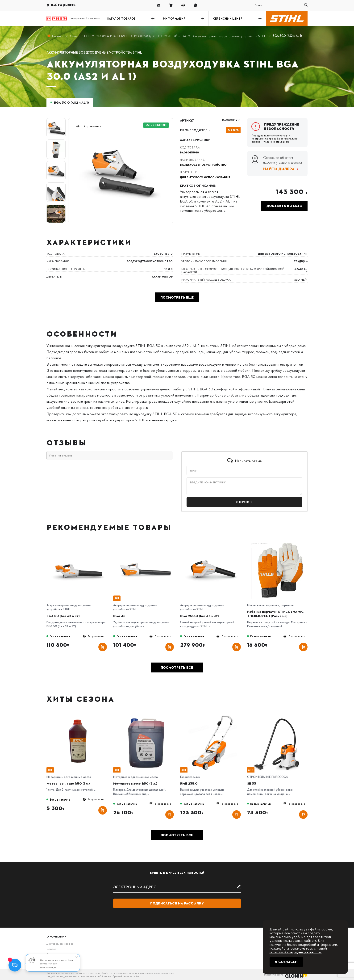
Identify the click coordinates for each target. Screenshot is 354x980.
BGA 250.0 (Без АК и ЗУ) (200, 616)
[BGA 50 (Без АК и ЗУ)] (79, 545)
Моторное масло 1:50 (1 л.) (68, 783)
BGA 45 (119, 616)
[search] (281, 5)
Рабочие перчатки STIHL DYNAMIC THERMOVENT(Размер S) (275, 613)
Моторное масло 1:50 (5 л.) (135, 783)
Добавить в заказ (284, 206)
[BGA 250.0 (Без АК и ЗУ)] (213, 545)
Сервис (51, 949)
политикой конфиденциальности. (296, 952)
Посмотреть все (177, 667)
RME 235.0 (189, 783)
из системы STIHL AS (219, 345)
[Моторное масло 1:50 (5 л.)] (146, 717)
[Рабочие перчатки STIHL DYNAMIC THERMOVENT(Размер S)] (280, 545)
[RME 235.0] (213, 717)
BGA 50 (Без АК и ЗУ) (63, 616)
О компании (56, 936)
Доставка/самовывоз (60, 944)
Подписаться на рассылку (177, 903)
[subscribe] (177, 887)
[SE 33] (280, 717)
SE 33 (252, 783)
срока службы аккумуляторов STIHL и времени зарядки (131, 420)
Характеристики (195, 140)
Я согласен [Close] (286, 962)
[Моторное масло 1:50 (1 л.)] (79, 717)
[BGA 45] (146, 545)
